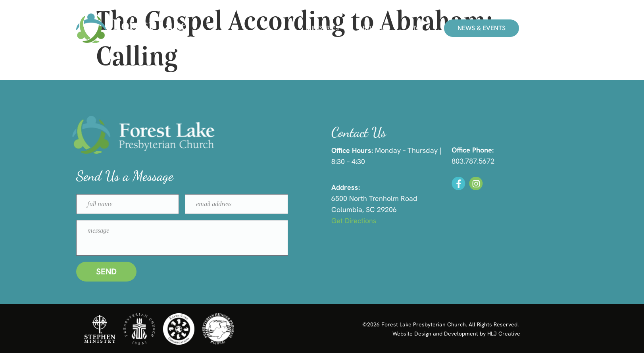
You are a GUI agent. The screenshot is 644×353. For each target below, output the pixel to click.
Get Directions (366, 221)
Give (416, 28)
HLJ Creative (504, 334)
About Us (374, 28)
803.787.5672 (484, 161)
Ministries (322, 28)
